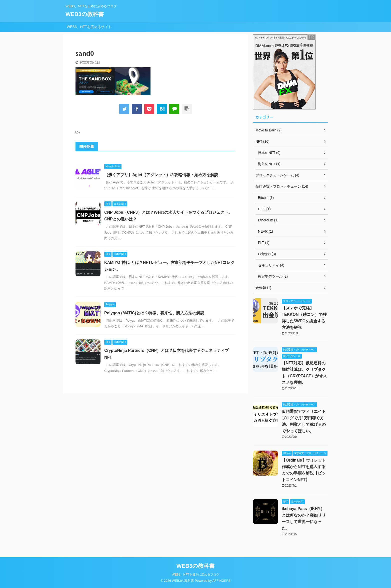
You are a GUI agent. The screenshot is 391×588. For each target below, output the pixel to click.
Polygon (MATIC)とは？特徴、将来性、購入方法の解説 (154, 313)
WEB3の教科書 (85, 14)
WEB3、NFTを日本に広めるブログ (195, 575)
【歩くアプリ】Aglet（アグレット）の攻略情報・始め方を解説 (161, 175)
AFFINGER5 (221, 581)
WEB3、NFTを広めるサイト (89, 27)
